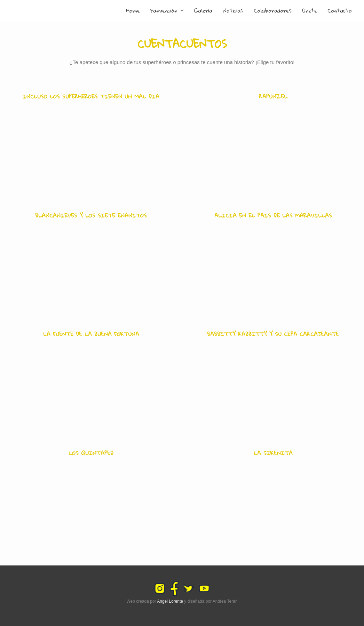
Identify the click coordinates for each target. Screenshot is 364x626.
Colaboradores (273, 10)
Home (133, 10)
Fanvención (164, 10)
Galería (203, 10)
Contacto (340, 10)
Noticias (233, 10)
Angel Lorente (170, 601)
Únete (310, 10)
